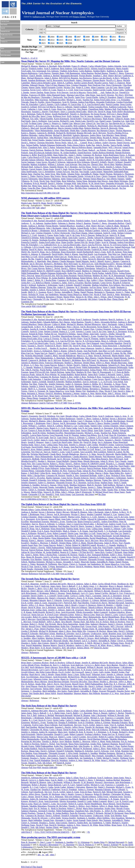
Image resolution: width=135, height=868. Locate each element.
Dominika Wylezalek (115, 183)
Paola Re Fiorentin (121, 629)
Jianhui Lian (67, 123)
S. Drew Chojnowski (61, 233)
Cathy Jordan (92, 445)
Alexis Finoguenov (53, 102)
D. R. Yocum (46, 648)
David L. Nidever (28, 143)
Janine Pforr (70, 372)
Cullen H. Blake (112, 226)
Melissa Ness (92, 140)
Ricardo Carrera (101, 83)
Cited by (42, 403)
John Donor (90, 95)
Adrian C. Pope (32, 629)
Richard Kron (74, 677)
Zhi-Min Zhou (81, 188)
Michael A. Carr (28, 233)
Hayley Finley (95, 242)
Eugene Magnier (56, 617)
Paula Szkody (47, 641)
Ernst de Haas (86, 792)
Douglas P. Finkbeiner (68, 722)
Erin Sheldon (79, 480)
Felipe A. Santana (120, 160)
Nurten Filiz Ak (81, 242)
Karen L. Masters (28, 133)
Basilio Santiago (53, 478)
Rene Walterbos (68, 181)
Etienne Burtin (99, 80)
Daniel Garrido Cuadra (102, 90)
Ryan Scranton (86, 816)
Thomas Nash (79, 622)
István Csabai (63, 596)
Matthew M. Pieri (52, 150)
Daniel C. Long (88, 257)
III (89, 247)
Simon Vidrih (50, 693)
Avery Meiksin (121, 619)
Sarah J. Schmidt (66, 285)
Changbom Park (35, 147)
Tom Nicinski (50, 624)
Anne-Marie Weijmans (118, 181)
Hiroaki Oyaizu (28, 746)
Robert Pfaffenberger (111, 468)
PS (89, 832)
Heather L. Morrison (85, 266)
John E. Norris (53, 684)
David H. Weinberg (37, 297)
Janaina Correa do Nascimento (58, 140)
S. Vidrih (89, 643)
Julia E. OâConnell (77, 143)
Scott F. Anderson (52, 69)
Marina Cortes (43, 428)
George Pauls (91, 626)
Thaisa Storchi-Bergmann (123, 169)
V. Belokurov (99, 780)
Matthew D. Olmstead (91, 271)
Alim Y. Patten (49, 147)
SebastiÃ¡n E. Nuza (104, 268)
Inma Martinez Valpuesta (49, 179)
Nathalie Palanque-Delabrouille (53, 145)
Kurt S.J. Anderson (107, 711)
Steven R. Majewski (109, 128)
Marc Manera (53, 261)
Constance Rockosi (40, 663)
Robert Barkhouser (67, 419)
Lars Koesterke (100, 254)
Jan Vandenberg (52, 294)
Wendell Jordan (118, 672)
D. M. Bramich (87, 782)
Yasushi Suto (115, 638)
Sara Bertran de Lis (117, 123)
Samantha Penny (100, 147)
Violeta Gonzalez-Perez (98, 107)
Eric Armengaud (39, 71)
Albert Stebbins (38, 638)
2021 (113, 40)
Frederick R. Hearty (100, 249)
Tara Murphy (67, 622)
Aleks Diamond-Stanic (56, 95)
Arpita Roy (26, 283)
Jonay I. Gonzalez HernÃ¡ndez (73, 112)
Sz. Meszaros (102, 360)
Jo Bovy (116, 78)
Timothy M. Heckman (54, 605)
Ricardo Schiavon (81, 478)
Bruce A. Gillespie (65, 107)
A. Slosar (117, 384)
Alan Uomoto (43, 643)
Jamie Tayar (50, 174)
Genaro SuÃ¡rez (63, 172)
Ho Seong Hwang (98, 114)
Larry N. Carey (87, 593)
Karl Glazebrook (66, 725)
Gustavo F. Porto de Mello (39, 430)
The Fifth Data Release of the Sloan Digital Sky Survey (49, 773)
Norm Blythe (64, 667)
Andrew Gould (115, 524)
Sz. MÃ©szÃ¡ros (86, 264)
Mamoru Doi (43, 598)
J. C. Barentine (101, 586)
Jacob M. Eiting (39, 433)
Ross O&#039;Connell (71, 271)
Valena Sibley (49, 689)
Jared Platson (31, 686)
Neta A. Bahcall (68, 586)
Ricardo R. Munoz (111, 138)
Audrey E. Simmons (66, 287)
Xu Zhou (70, 188)
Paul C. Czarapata (93, 596)
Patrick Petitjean (36, 150)
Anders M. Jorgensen (75, 610)
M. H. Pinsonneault (117, 276)
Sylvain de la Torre (92, 176)
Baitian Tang (26, 174)
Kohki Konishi (39, 612)
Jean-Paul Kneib (86, 254)
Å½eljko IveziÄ (41, 348)
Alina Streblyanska (29, 172)
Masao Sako (112, 631)
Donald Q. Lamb (61, 734)
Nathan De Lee (112, 92)
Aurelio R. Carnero (126, 231)
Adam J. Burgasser (84, 80)
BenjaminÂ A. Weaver (65, 567)
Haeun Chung (35, 87)
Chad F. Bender (36, 76)
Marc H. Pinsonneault (102, 372)
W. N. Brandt (124, 228)
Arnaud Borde (83, 228)
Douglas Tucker (123, 691)
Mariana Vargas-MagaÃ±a (94, 179)
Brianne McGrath (84, 133)
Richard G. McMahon (53, 264)
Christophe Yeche (41, 569)
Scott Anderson (77, 665)
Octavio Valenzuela (29, 179)
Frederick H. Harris (99, 603)
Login (3, 62)
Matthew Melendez (29, 135)
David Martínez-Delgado (47, 619)
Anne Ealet (73, 238)
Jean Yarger (125, 693)
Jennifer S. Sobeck (114, 167)
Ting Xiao (129, 183)
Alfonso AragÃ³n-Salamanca (103, 69)
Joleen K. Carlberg (65, 83)
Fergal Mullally (63, 461)
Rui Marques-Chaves (106, 130)
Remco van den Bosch (102, 78)
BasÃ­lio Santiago (92, 283)
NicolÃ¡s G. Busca (114, 80)
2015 (60, 40)
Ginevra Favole (122, 240)
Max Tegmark (75, 641)
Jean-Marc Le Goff (29, 257)
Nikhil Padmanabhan (30, 273)
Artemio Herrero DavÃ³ (119, 249)
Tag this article (56, 499)
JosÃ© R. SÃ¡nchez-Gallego (99, 160)
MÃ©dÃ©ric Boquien (68, 78)
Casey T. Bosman (85, 421)
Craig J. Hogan (56, 730)
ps (43, 855)
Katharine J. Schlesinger (47, 285)
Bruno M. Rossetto (34, 557)
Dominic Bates (58, 73)
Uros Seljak (118, 382)
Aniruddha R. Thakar (89, 174)
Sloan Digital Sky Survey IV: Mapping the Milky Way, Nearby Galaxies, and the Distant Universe (70, 61)
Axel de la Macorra (78, 92)
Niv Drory (119, 95)
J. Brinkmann (44, 231)
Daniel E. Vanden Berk (60, 643)
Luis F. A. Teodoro (90, 641)
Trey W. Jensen (86, 116)
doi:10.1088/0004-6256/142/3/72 (35, 499)
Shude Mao (75, 130)
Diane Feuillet (67, 242)
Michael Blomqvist (35, 78)
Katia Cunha (118, 90)
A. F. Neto (34, 365)
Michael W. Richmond (48, 631)
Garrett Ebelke (92, 97)
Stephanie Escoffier (57, 100)
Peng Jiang (127, 252)
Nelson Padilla (32, 145)
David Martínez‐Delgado (98, 739)
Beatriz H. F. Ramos (69, 552)
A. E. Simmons (57, 636)
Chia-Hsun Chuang (79, 233)
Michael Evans (74, 670)
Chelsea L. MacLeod (30, 128)
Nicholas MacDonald (34, 356)
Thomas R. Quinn (44, 813)
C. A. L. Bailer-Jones (85, 586)
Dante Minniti (121, 135)
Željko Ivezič (85, 674)
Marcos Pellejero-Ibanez (82, 147)
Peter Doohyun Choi (97, 85)
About (3, 38)
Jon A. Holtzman (28, 114)
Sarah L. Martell (97, 261)
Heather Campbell (111, 423)
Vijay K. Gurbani (117, 725)
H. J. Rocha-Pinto (49, 280)
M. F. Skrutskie (71, 167)
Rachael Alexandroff (47, 221)
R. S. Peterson (120, 684)
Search (3, 28)
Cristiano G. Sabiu (59, 283)
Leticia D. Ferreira (51, 339)
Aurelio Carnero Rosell (84, 83)
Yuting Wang (82, 181)
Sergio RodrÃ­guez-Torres (114, 155)
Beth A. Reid (99, 278)
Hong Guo (62, 109)
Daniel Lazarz (105, 121)
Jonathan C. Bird (100, 76)
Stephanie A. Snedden (30, 485)
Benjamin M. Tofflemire (114, 487)
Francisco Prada (114, 150)
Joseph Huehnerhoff (60, 114)
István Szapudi (34, 641)
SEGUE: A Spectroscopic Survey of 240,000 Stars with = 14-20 (53, 658)
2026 (69, 43)
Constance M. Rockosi (92, 155)
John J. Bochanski (54, 228)
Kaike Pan (90, 145)
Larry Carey (44, 670)
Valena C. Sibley (43, 636)
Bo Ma (31, 259)
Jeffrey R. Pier (100, 746)
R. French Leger (52, 615)
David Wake (56, 181)
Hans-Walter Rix (60, 155)
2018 (86, 40)
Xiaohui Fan (88, 100)
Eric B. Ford (103, 435)
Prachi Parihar (98, 273)
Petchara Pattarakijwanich (78, 370)
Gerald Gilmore (28, 672)
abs (39, 855)
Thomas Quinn (88, 629)
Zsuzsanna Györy (55, 603)
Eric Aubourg (53, 71)
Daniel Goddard (80, 107)
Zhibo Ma (25, 454)
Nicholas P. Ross (112, 280)
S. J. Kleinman (126, 610)
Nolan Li (79, 615)
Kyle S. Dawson (88, 235)
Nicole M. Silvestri (39, 818)
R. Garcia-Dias (75, 104)
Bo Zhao (102, 494)
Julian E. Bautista (83, 223)
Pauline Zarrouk (109, 186)
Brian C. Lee (113, 801)
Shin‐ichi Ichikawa (100, 730)
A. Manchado (40, 261)
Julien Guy (72, 109)
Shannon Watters (50, 645)
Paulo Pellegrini (52, 468)
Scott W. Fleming (70, 102)
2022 (122, 40)
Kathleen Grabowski (118, 107)
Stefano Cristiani (124, 233)
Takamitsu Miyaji (29, 138)
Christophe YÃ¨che (65, 186)
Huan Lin (100, 615)
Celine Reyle (45, 473)
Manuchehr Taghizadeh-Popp (116, 172)
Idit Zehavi (93, 299)
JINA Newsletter (6, 52)
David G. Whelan (55, 183)
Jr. (22, 744)
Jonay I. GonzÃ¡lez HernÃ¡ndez (59, 247)
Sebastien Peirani (63, 147)
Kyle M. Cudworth (58, 670)
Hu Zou (123, 188)
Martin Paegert (74, 466)
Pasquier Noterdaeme (86, 268)
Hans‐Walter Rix (114, 749)
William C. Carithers (37, 426)
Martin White (69, 297)
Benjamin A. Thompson (124, 174)
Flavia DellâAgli (96, 92)
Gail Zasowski (123, 186)
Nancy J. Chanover (117, 83)
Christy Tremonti (109, 176)
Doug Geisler (126, 104)
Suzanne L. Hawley (40, 112)
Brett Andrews (66, 69)
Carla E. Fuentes (46, 104)
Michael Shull (27, 167)
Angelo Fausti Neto (29, 545)
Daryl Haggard (93, 343)
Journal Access (5, 31)
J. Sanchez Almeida (50, 379)
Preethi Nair (26, 140)
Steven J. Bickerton (118, 419)
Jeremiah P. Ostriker (46, 811)
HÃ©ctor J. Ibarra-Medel (118, 114)
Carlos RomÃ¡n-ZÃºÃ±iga (39, 157)
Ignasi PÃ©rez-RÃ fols (45, 276)
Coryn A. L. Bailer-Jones (95, 665)
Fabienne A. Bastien (66, 223)
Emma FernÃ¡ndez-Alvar (105, 100)
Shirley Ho (92, 112)
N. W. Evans (88, 598)
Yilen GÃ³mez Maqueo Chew (58, 85)
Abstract (25, 403)
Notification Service (7, 35)
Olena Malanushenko (73, 617)
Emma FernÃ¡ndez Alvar (50, 242)
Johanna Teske (73, 174)
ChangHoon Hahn (96, 109)
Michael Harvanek (116, 603)
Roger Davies (50, 92)
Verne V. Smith (98, 167)
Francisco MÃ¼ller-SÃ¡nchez (76, 138)
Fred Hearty (54, 112)
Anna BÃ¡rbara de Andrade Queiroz (44, 153)
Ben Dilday (31, 598)
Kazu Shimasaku (28, 636)
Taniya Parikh (116, 145)
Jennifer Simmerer (56, 384)
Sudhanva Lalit (39, 17)
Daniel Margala (82, 261)
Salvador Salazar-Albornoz (32, 160)
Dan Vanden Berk (36, 693)
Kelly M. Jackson (114, 252)
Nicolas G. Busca (95, 423)
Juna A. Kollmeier (39, 121)
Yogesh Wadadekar (34, 645)
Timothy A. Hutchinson (80, 114)
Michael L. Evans (74, 100)
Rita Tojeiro (56, 176)
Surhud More (43, 138)
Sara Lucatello (66, 126)
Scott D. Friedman (114, 598)
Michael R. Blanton (29, 66)
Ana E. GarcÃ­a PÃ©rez (92, 245)
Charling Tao (38, 174)
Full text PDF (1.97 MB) (57, 403)
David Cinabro (37, 596)
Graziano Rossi (87, 157)
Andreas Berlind (113, 780)
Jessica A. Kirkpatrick (43, 351)
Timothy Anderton (115, 221)
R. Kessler (115, 610)
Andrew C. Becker (116, 713)
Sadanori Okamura (99, 624)
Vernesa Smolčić (116, 636)
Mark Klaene (108, 119)
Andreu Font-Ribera (86, 102)
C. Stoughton (36, 691)
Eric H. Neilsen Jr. (86, 845)
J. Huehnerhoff (124, 346)
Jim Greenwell (78, 672)
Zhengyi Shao (97, 164)
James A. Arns (120, 416)
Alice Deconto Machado (119, 126)
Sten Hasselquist (51, 249)
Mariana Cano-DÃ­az (76, 95)
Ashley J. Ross (73, 157)
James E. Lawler (70, 449)
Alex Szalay (62, 691)
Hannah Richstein (123, 153)
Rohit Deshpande (47, 238)
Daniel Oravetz (123, 143)
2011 (113, 37)
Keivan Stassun (75, 169)
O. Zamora (69, 299)
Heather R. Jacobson (59, 348)
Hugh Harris (35, 674)
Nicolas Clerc (69, 87)
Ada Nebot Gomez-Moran (46, 672)
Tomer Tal (51, 389)
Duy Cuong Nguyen (36, 268)
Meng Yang (37, 186)
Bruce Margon (126, 617)
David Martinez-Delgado (58, 682)
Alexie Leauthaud (46, 257)
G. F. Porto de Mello (121, 372)
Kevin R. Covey (45, 720)
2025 (60, 43)
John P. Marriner (28, 619)
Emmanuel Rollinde (88, 475)
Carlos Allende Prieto (97, 66)
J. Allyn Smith (88, 636)
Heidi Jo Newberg (117, 622)
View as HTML (74, 403)
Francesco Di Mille (37, 95)
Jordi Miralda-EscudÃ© (105, 264)
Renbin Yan (26, 186)
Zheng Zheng (47, 188)
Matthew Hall (110, 109)
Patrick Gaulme (112, 104)
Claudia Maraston (88, 130)
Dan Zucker (26, 696)
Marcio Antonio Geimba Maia (70, 128)
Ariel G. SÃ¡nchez (65, 160)
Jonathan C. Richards (114, 278)
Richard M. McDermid (66, 133)
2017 (78, 40)
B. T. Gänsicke (111, 670)
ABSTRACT (27, 832)
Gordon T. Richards (107, 375)
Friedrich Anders (36, 69)
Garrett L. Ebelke (86, 238)
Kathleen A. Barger (115, 71)
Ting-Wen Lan (114, 254)
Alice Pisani (82, 150)
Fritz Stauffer (88, 169)
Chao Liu (130, 123)
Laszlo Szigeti (96, 172)
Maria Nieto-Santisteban (67, 624)
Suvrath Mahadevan (48, 128)
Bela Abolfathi (64, 66)
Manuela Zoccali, (111, 188)
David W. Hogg (104, 112)
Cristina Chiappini (79, 85)
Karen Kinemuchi (62, 119)
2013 (42, 40)
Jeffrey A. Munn (115, 266)
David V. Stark (61, 169)
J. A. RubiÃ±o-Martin (41, 283)
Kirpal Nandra (38, 140)
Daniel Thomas (106, 174)
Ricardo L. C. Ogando (115, 464)
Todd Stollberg (109, 485)
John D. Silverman (121, 480)
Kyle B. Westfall (40, 183)
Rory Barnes (65, 322)
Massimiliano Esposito (66, 240)
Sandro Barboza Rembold (103, 153)
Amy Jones (116, 116)
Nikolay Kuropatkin (84, 612)
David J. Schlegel (115, 162)
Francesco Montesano (54, 266)
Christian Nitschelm (45, 143)
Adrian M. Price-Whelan (37, 278)
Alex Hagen (82, 109)
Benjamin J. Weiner (54, 297)
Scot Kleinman (32, 677)
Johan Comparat (98, 87)
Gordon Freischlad (124, 102)
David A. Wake (113, 294)
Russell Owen (123, 271)
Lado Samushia (34, 379)
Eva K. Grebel (56, 343)
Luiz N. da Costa (73, 235)
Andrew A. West (87, 393)
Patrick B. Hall (70, 603)
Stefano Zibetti (83, 648)
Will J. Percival (115, 147)
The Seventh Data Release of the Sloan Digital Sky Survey (50, 579)
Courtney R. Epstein (30, 240)
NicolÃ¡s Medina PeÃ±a (117, 133)
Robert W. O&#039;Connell (49, 271)
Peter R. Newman (29, 842)
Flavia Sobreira (53, 290)
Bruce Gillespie (82, 600)
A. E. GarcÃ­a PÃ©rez (65, 341)
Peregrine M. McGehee (74, 540)
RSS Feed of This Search (32, 867)
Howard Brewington (30, 670)
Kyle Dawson (63, 92)
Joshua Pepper (125, 273)
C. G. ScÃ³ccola (105, 382)
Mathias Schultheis (38, 164)
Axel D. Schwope (90, 382)
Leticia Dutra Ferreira (39, 435)
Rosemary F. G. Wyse (110, 693)
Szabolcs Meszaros (81, 135)
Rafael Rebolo (86, 278)
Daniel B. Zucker (101, 648)
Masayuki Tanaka (47, 487)
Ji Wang (122, 490)
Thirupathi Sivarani (64, 483)
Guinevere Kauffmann (122, 348)
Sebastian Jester (28, 610)
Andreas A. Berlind (51, 76)
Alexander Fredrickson (106, 102)
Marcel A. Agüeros (75, 584)
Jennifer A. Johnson (102, 116)
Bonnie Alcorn (115, 663)
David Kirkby (76, 119)
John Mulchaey (56, 138)
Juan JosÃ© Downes (105, 95)
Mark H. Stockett (94, 485)
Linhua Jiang (74, 348)
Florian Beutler (85, 76)
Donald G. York (57, 299)
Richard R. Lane (67, 121)
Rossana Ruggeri (112, 157)
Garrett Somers (36, 169)
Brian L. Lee (100, 449)
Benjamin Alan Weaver (98, 181)
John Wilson (82, 183)
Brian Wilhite (105, 825)
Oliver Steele (68, 386)
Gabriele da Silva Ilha (30, 116)
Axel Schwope (71, 164)
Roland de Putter (36, 334)
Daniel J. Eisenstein (125, 97)
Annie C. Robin (75, 155)
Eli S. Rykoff (126, 157)
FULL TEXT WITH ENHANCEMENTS (52, 832)
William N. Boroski (102, 591)
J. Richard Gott (80, 247)
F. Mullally (54, 543)
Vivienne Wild (70, 183)
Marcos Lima (79, 123)
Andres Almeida (114, 66)
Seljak (105, 634)
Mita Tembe (61, 174)
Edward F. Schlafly (99, 162)
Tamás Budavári (73, 593)
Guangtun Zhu (27, 302)
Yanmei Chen (89, 329)
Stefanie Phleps (28, 471)
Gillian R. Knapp (122, 119)
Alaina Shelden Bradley (108, 228)
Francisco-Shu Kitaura (92, 119)
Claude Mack (55, 454)
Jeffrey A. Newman (107, 140)
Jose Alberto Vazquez (115, 179)
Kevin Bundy (69, 80)
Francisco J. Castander (114, 718)
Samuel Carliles (101, 593)
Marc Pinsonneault (68, 150)
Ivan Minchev (108, 135)
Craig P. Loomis (103, 257)
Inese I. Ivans (46, 116)
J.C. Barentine (68, 845)
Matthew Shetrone (123, 164)
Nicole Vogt (44, 181)
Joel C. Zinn (61, 398)
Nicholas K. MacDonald (97, 126)
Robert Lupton (103, 679)
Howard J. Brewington (121, 591)
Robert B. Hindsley (105, 605)
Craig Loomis (89, 679)
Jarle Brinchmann (29, 593)
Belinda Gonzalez (108, 600)
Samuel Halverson (122, 247)
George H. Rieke (87, 473)
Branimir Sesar (115, 634)
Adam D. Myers (126, 138)
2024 (51, 43)
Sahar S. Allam (90, 584)
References (33, 403)
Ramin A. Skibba (91, 384)
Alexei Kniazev (46, 677)
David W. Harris (36, 249)
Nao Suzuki (84, 172)
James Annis (56, 586)
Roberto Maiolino (92, 128)
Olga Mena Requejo (100, 459)
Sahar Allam (127, 663)
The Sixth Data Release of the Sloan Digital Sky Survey (49, 706)
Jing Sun (75, 172)
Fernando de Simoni (60, 430)
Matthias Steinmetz (103, 169)
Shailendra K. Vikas (95, 391)
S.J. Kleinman (84, 842)
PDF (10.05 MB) (39, 306)
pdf (38, 208)
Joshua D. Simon (41, 167)
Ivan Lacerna (54, 121)
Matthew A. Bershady (48, 66)
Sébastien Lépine (67, 615)
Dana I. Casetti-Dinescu (72, 329)
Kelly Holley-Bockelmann (123, 112)
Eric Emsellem (27, 100)
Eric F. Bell (48, 589)
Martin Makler (118, 356)
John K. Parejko (103, 145)
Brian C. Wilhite (114, 645)
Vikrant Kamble (46, 119)
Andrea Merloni (45, 135)
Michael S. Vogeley (101, 643)
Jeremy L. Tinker (28, 176)
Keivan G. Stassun (68, 290)
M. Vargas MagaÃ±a (55, 391)
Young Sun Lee (74, 257)
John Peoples (104, 626)
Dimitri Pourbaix (47, 629)
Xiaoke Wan (112, 490)
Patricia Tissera (43, 176)
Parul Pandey (124, 466)
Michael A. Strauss (102, 290)
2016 (69, 40)
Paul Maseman (109, 457)
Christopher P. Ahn (29, 221)
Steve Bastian (112, 665)
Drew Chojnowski (114, 85)
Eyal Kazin (26, 447)
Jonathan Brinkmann (37, 80)
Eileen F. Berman (94, 589)
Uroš (112, 751)
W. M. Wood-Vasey (97, 183)
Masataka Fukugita (38, 600)
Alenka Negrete (79, 140)
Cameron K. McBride (46, 133)
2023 (42, 43)
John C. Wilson (100, 297)
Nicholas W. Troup (125, 176)
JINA (2, 49)
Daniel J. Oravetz (109, 271)
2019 (95, 40)
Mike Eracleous (41, 100)
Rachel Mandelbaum (75, 358)
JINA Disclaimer (6, 55)
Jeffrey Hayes (78, 727)
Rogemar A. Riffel (29, 155)
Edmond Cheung (37, 85)
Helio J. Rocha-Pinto (30, 377)
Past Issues (4, 25)
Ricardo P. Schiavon (57, 162)
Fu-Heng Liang (35, 123)
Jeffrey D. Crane (49, 90)
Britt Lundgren (80, 126)
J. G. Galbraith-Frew (48, 245)
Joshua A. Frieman (103, 722)
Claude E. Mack (42, 259)
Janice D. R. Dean (117, 235)
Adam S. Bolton (51, 78)
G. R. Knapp (64, 447)
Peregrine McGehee (79, 682)
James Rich (93, 375)
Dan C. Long (46, 842)
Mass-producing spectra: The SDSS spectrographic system (51, 837)
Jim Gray (78, 725)
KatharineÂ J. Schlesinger (99, 557)
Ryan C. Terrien (54, 292)
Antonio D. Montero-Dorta (32, 266)
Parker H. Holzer (44, 114)
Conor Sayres (42, 162)
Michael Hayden (83, 249)
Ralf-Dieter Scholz (47, 634)
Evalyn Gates (69, 600)
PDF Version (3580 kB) (47, 768)
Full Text (33, 768)
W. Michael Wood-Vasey (103, 492)
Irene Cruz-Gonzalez (83, 90)
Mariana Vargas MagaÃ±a (71, 294)
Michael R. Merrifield (62, 135)
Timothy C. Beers (116, 73)
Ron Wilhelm (95, 693)
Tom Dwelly (69, 97)
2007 (78, 37)
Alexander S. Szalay (30, 487)
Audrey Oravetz (109, 143)
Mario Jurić (90, 610)
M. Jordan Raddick (68, 153)
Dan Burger (82, 423)
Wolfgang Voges (117, 643)
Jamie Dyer (80, 97)
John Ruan (99, 157)
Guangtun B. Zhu (95, 188)
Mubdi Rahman (73, 278)
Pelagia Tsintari (79, 17)
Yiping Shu (51, 287)
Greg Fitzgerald (56, 435)
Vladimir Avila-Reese (69, 71)
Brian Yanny (55, 396)
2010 (104, 37)
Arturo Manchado (61, 130)
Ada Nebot (90, 622)
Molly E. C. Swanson (37, 292)
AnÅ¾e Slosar (85, 167)
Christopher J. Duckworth (52, 97)
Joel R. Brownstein (54, 80)
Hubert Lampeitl (43, 449)
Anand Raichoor (84, 153)
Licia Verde (70, 391)
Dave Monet (93, 682)
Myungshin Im (110, 607)
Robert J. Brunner (57, 593)
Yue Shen (25, 287)
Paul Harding (123, 109)
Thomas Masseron (123, 130)
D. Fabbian (98, 240)
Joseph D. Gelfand (29, 107)
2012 (122, 37)
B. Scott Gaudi (42, 438)
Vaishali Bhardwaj (67, 226)
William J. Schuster (56, 164)
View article (26, 306)
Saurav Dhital (61, 238)
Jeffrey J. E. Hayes (36, 605)
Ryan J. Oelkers (95, 143)
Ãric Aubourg (36, 223)
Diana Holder (61, 674)
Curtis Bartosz (45, 73)
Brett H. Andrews (116, 319)
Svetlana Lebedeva (117, 612)
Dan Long (55, 126)
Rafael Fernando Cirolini (52, 87)
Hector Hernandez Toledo (73, 176)
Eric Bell (25, 667)
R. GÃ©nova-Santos (119, 245)
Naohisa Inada (27, 445)
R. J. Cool (33, 720)
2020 (104, 40)
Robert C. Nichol (124, 140)
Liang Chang (84, 426)
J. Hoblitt (118, 605)
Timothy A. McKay (106, 619)
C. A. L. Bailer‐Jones (56, 713)
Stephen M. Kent (103, 610)
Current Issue (5, 21)
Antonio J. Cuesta (45, 235)
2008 (86, 37)
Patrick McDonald (48, 459)
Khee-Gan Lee (61, 257)
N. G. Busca (115, 327)
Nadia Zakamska (82, 186)
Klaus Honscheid (68, 252)
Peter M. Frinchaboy (30, 104)
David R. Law (92, 121)
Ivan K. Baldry (72, 713)
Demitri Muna (96, 138)
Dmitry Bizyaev (115, 76)
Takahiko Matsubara (67, 619)
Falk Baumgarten (73, 73)
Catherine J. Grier (35, 109)
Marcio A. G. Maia (79, 259)
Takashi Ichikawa (96, 607)
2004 (51, 37)
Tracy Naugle (121, 461)
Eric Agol (60, 416)
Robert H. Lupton (112, 353)
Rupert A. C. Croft (65, 90)
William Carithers (93, 231)
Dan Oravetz (66, 684)
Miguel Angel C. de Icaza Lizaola (35, 126)
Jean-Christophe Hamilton (111, 343)
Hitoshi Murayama (119, 363)
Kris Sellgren (115, 285)
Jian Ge (106, 245)
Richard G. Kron (28, 449)
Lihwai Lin (91, 123)
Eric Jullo (34, 119)
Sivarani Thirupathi (107, 691)
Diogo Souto (49, 169)
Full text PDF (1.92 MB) (49, 574)
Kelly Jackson (73, 116)
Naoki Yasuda (27, 569)
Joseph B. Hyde (64, 607)
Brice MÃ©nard (71, 264)
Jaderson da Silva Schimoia (78, 162)
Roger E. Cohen (83, 87)
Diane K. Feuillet (37, 102)
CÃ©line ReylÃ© (86, 552)
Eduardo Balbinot (51, 322)
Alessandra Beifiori (116, 223)
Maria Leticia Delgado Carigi (43, 83)
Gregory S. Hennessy (87, 605)
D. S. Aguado (80, 160)
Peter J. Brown (73, 327)
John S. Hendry (71, 605)
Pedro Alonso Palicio (76, 145)
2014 (51, 40)
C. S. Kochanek (92, 447)
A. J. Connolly (50, 596)
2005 (60, 37)
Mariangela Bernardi (69, 76)
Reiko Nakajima (113, 741)
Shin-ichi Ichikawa (79, 607)
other (43, 208)
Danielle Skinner (56, 167)
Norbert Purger (74, 629)
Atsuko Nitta (84, 624)
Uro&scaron (96, 634)
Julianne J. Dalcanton (76, 787)
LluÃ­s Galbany (61, 104)
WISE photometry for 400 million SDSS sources (45, 198)
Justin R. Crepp (110, 233)
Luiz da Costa (111, 87)
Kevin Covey (36, 90)
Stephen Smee (107, 483)
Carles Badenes (85, 71)
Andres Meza (95, 135)
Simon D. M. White (84, 297)
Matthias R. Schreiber (65, 634)
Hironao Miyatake (123, 264)
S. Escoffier (55, 336)
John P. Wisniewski (116, 297)
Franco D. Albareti (79, 66)
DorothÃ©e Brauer (29, 231)
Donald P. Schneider (82, 285)
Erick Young (65, 494)
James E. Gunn (50, 109)
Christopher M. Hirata (39, 730)
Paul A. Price (61, 629)
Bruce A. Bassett (116, 586)
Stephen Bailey (99, 71)
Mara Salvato (51, 160)
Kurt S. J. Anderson (61, 665)
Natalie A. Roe (84, 280)
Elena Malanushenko (115, 259)
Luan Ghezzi (62, 438)
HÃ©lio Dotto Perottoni (66, 276)
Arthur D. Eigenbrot (108, 97)
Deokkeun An (60, 510)
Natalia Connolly (28, 428)
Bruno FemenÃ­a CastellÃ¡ (120, 336)
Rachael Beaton (101, 73)
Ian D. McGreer (99, 133)
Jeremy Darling (37, 92)
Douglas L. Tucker (29, 643)
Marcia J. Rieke (102, 473)
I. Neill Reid (33, 473)
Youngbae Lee (118, 121)
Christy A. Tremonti (37, 391)
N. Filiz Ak (65, 339)
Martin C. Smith (102, 636)
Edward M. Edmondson (104, 238)
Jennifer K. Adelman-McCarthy (53, 584)
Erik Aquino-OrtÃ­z (81, 69)
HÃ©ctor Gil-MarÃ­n (47, 107)
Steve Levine (54, 679)
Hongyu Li (56, 123)
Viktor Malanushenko (44, 130)
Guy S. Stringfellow (47, 172)
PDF (74, 832)
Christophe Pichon (43, 471)
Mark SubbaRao (102, 638)
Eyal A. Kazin (43, 531)
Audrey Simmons (62, 689)
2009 (95, 37)
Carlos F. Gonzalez (124, 600)
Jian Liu (47, 452)
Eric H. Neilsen (102, 622)
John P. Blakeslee (52, 591)
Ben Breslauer (119, 421)
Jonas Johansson (87, 348)
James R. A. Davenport (117, 331)
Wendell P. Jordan (106, 445)
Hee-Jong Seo (84, 164)
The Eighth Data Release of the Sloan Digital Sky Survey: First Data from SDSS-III (63, 504)
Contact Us (4, 42)
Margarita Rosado (59, 157)
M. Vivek (34, 181)
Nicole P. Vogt (100, 294)
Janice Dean (75, 430)
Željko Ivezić (123, 607)
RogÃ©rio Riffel (45, 155)
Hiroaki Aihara (72, 416)
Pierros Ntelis (61, 143)
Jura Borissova (85, 78)
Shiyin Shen (109, 164)
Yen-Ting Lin (102, 123)
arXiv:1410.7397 (28, 208)
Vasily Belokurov (61, 589)
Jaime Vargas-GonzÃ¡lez (71, 179)
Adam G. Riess (65, 631)
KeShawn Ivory (60, 116)
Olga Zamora (96, 186)
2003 (42, 37)
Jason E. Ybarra (49, 186)
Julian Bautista (87, 73)
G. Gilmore (91, 438)
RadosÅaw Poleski (97, 150)
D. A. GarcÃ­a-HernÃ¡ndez (93, 104)
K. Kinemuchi (45, 254)
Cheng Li (47, 123)
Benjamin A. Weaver (36, 393)
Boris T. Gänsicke (54, 600)
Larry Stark (107, 689)
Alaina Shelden (66, 480)
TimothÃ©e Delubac (30, 238)
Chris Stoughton (70, 638)
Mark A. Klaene (71, 254)
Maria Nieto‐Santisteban (79, 744)
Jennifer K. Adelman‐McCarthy (34, 711)
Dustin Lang (80, 121)
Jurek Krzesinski (68, 612)
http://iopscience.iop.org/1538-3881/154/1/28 (40, 193)
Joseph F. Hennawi (36, 442)
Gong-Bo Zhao (34, 188)
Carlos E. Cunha (77, 596)
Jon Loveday (26, 617)
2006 (69, 37)
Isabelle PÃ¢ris (111, 273)
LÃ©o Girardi (38, 247)
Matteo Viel (88, 294)
